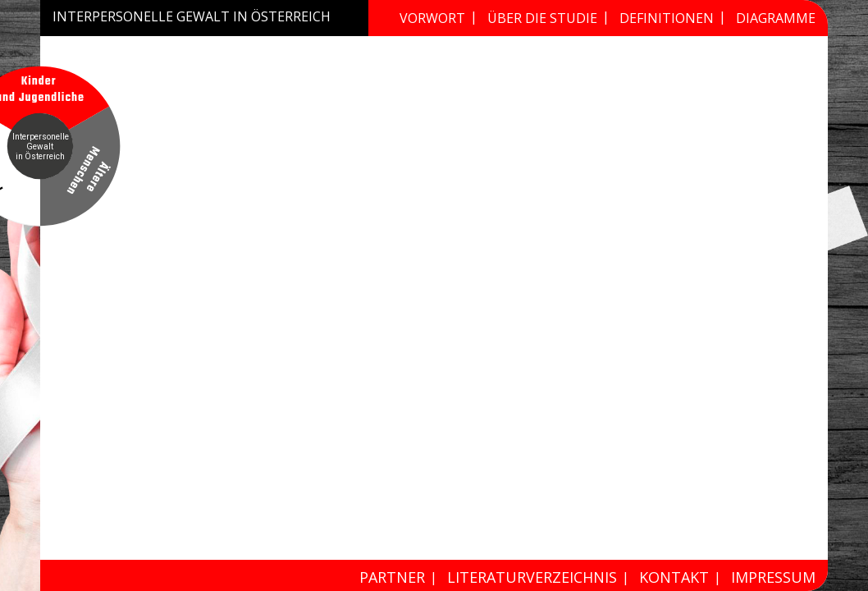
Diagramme (776, 18)
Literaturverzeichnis (532, 577)
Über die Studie (542, 18)
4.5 (631, 449)
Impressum (773, 577)
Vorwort (432, 18)
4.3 (61, 449)
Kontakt (674, 577)
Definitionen (667, 18)
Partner (392, 577)
